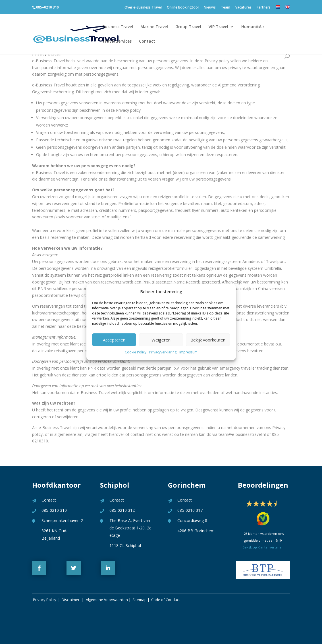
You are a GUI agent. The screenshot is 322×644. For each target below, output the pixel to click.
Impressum (188, 352)
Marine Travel (154, 27)
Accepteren (114, 340)
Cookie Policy (136, 352)
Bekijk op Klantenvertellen (263, 547)
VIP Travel (218, 27)
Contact (147, 42)
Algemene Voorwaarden (107, 600)
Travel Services (117, 42)
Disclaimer (71, 600)
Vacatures (243, 9)
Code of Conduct (166, 600)
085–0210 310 (47, 7)
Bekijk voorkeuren (208, 340)
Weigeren (161, 340)
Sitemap (140, 600)
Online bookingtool (183, 9)
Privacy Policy (44, 600)
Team (226, 9)
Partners (264, 9)
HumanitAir (253, 27)
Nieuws (210, 9)
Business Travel (118, 27)
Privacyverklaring (163, 352)
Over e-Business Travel (143, 9)
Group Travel (188, 27)
